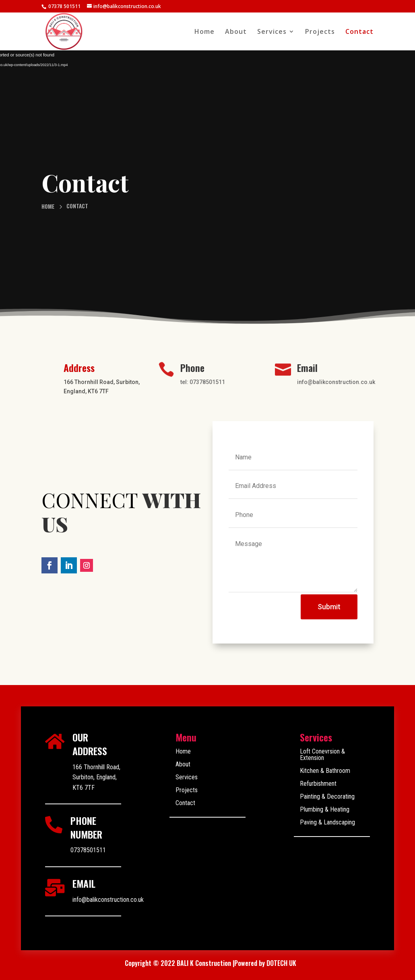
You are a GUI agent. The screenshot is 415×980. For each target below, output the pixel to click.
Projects (320, 32)
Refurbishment (318, 784)
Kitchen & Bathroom (325, 771)
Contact (359, 32)
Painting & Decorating (327, 796)
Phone (192, 367)
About (236, 32)
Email (307, 367)
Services (272, 32)
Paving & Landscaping (327, 822)
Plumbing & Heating (325, 809)
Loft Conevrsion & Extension (322, 755)
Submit (329, 607)
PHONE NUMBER (86, 827)
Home (204, 32)
